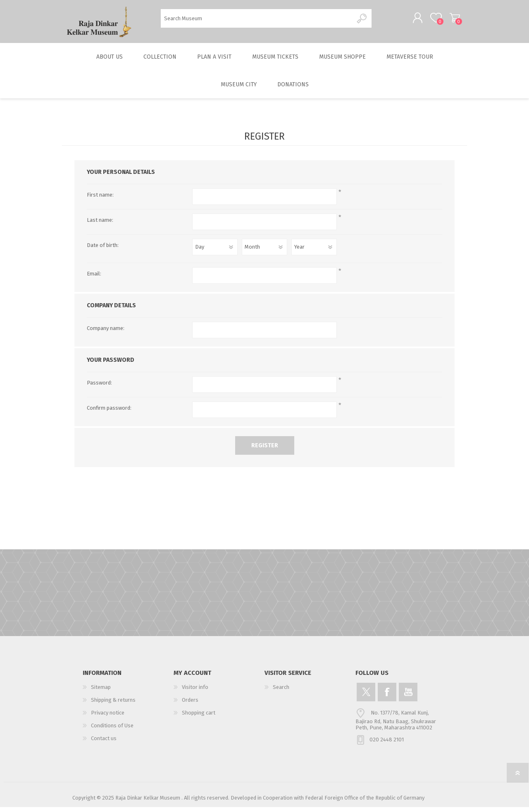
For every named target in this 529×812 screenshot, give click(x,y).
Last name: (100, 225)
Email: (94, 279)
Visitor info (195, 692)
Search (362, 21)
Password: (99, 388)
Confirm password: (109, 413)
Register (265, 450)
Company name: (106, 333)
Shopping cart (447, 20)
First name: (100, 200)
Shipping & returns (113, 705)
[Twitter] (366, 697)
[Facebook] (387, 697)
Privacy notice (108, 718)
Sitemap (101, 692)
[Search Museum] (257, 21)
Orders (190, 705)
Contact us (104, 743)
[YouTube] (408, 697)
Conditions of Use (112, 730)
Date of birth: (103, 250)
